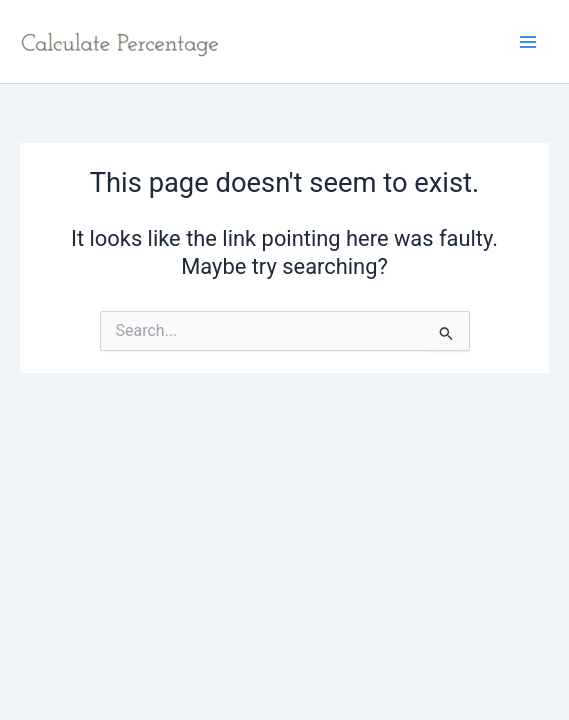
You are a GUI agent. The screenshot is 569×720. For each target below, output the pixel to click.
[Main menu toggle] (528, 42)
